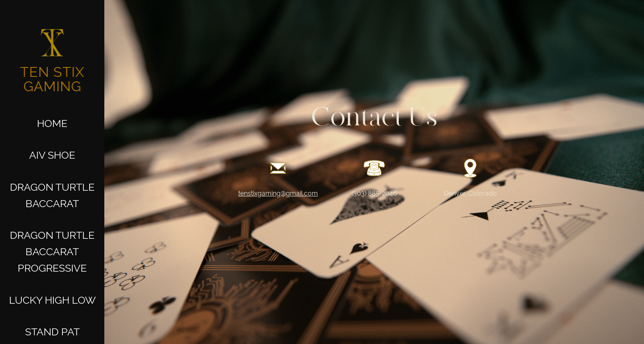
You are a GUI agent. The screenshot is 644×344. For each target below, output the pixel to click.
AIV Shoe (52, 155)
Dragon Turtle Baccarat (52, 195)
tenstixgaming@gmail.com (278, 193)
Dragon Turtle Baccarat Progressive (52, 252)
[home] (52, 57)
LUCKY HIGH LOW (52, 300)
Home (52, 123)
